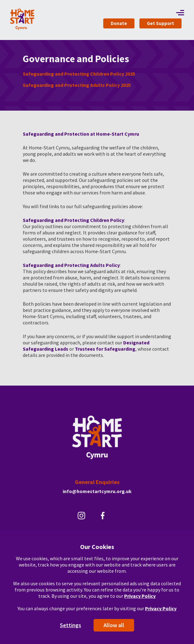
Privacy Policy (140, 596)
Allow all (114, 625)
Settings (70, 625)
